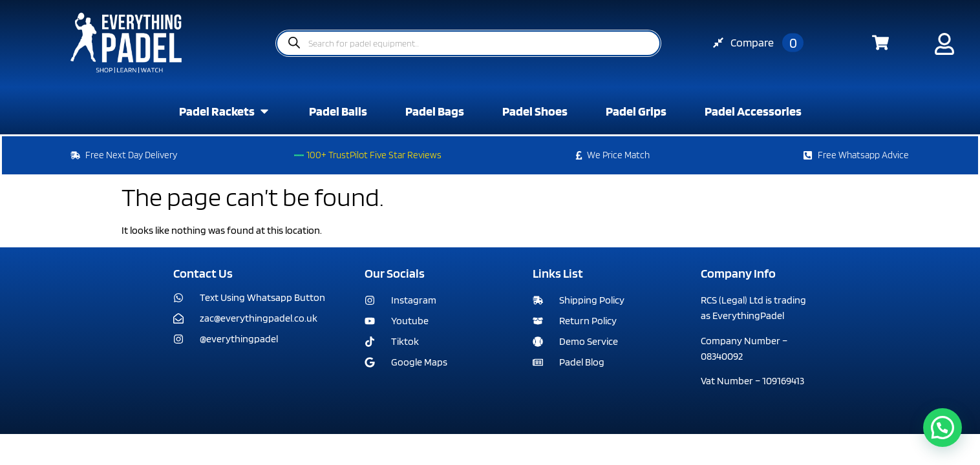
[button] (943, 428)
